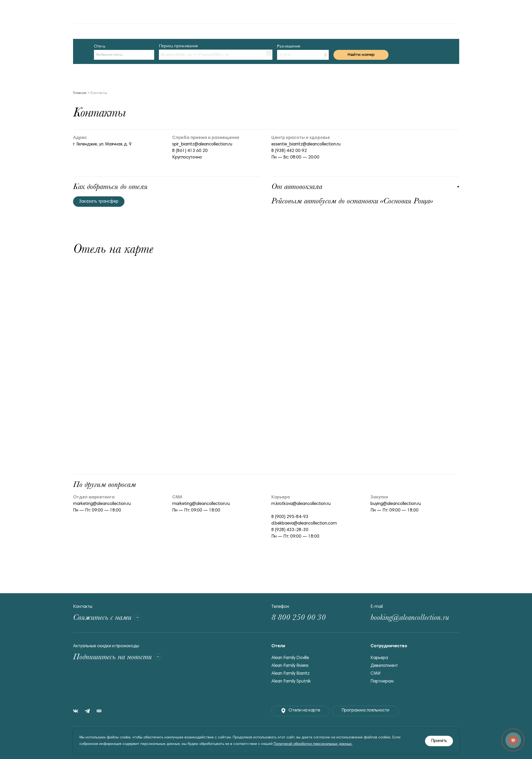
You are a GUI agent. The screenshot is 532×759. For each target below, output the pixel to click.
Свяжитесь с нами (107, 617)
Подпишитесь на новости (117, 657)
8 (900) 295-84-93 (290, 517)
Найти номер (361, 55)
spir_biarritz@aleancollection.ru (202, 145)
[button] (303, 55)
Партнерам (382, 682)
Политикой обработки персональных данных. (313, 744)
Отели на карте (300, 711)
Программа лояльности (365, 711)
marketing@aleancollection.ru (102, 504)
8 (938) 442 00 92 (289, 151)
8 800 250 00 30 (298, 617)
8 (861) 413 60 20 (190, 151)
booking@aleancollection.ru (410, 617)
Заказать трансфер (99, 202)
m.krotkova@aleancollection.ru (301, 504)
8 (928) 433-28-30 (290, 530)
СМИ (375, 674)
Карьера (379, 658)
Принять (439, 741)
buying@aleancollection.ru (396, 504)
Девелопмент (384, 666)
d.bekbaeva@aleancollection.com (304, 524)
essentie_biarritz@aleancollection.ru (306, 145)
